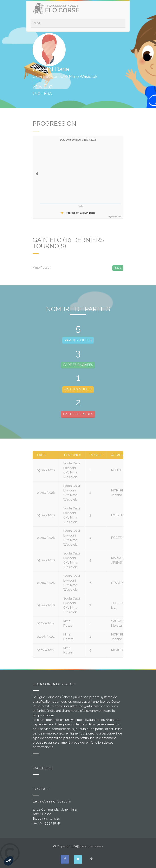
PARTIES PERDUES (78, 414)
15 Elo (118, 268)
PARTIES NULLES (78, 389)
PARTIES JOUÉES (78, 340)
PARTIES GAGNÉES (78, 365)
